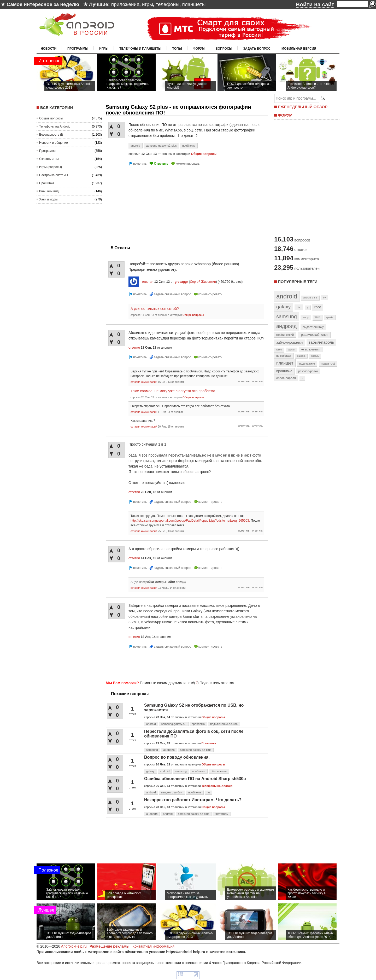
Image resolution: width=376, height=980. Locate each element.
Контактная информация (153, 946)
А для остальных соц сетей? (155, 309)
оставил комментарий (144, 382)
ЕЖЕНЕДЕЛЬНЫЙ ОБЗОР (303, 107)
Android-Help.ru (74, 946)
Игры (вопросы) (51, 167)
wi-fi (317, 317)
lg (308, 308)
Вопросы (224, 49)
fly (325, 298)
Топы (177, 49)
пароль (315, 356)
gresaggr (181, 282)
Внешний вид (49, 191)
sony (306, 317)
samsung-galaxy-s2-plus (161, 146)
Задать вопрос (257, 49)
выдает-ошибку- (172, 792)
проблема (189, 146)
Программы (78, 49)
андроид (169, 750)
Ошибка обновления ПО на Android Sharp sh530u (195, 779)
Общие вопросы (51, 118)
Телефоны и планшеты (140, 49)
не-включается (310, 349)
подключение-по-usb (224, 724)
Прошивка (47, 183)
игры (148, 4)
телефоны (167, 4)
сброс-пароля (286, 378)
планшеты (194, 4)
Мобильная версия (299, 49)
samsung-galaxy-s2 (174, 724)
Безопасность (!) (51, 135)
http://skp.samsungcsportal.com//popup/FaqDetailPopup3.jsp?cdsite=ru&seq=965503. (190, 521)
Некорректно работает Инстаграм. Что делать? (193, 800)
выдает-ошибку (313, 327)
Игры (104, 49)
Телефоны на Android (55, 126)
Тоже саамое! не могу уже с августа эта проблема (173, 391)
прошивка (284, 371)
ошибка (301, 356)
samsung (152, 750)
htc (299, 307)
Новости (49, 49)
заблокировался (289, 342)
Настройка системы (54, 175)
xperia (330, 317)
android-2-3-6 (310, 298)
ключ (279, 350)
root (318, 307)
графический (285, 335)
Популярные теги (298, 282)
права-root (328, 364)
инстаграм (222, 814)
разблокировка (308, 371)
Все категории (57, 108)
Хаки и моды (48, 199)
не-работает (284, 356)
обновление (219, 771)
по (208, 792)
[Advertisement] (150, 203)
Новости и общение (54, 143)
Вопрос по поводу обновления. (177, 757)
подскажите (307, 364)
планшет (285, 363)
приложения (125, 4)
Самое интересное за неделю (43, 4)
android (135, 146)
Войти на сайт (315, 4)
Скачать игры (49, 159)
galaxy (150, 771)
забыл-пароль (321, 342)
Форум (199, 49)
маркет (291, 350)
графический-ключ (314, 335)
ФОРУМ (285, 115)
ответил (148, 282)
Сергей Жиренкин (203, 282)
